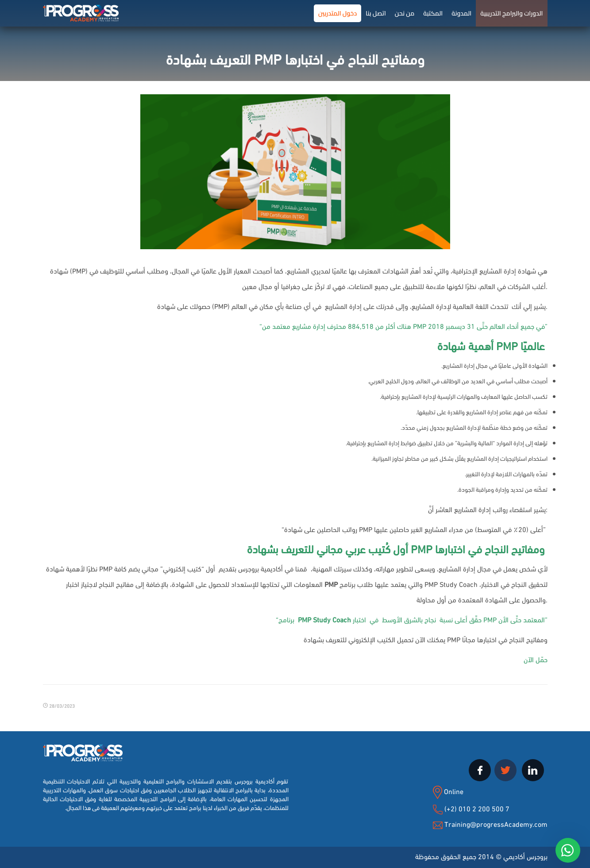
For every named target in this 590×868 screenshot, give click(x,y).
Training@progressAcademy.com (496, 824)
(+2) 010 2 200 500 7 (476, 808)
